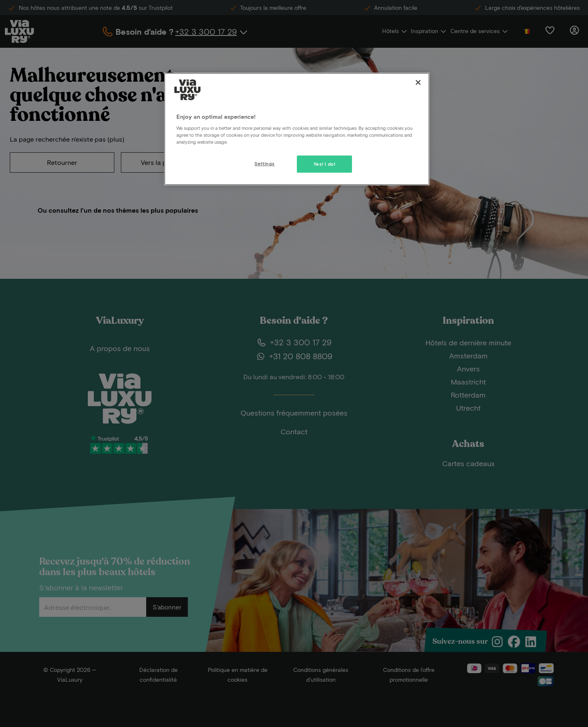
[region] (297, 129)
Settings (265, 163)
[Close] (418, 82)
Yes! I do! (325, 164)
